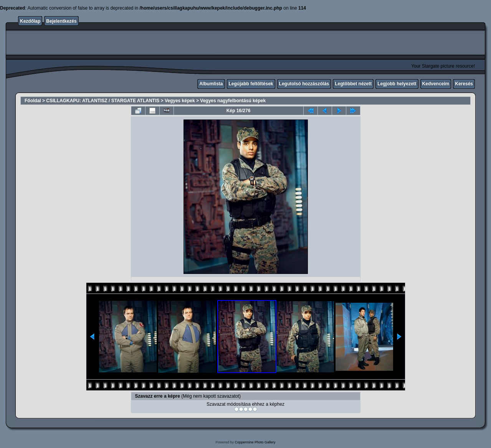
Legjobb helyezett (397, 84)
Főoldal (33, 101)
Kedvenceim (436, 84)
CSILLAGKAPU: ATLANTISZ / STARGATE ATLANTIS (103, 101)
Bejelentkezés (61, 21)
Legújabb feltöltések (251, 84)
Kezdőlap (30, 21)
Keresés (464, 84)
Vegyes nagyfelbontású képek (233, 101)
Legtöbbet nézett (353, 84)
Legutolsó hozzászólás (304, 84)
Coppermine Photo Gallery (255, 442)
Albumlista (211, 84)
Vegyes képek (180, 101)
